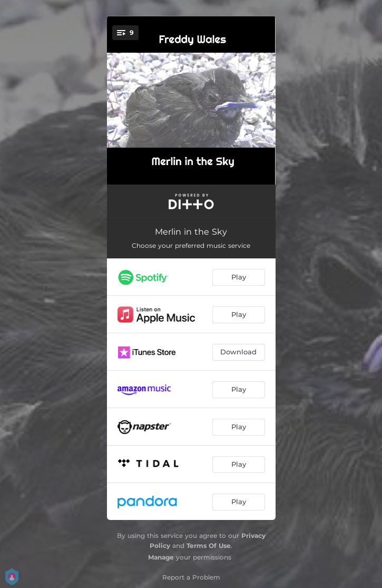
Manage (161, 557)
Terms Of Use (209, 546)
